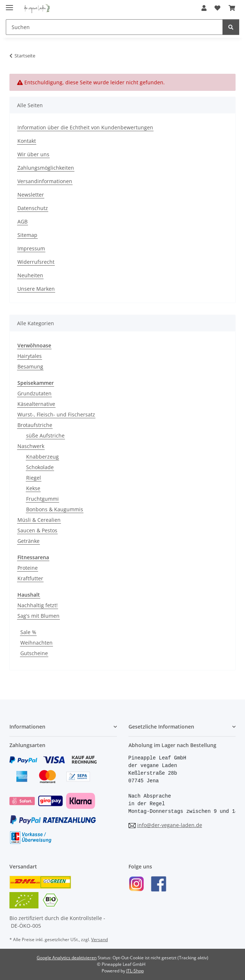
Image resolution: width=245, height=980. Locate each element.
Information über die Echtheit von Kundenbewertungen (85, 127)
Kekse (33, 488)
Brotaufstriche (35, 425)
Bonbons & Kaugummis (55, 509)
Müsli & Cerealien (39, 520)
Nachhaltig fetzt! (38, 605)
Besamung (30, 366)
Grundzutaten (34, 393)
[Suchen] (114, 27)
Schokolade (40, 467)
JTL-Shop (135, 971)
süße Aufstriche (45, 435)
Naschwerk (31, 446)
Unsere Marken (36, 289)
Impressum (31, 248)
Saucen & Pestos (37, 530)
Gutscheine (34, 653)
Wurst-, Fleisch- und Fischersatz (56, 414)
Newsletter (31, 195)
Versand (99, 939)
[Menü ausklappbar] (9, 5)
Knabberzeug (42, 457)
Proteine (28, 568)
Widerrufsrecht (36, 262)
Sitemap (27, 235)
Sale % (28, 632)
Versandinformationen (45, 181)
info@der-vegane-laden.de (170, 825)
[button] (204, 8)
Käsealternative (36, 404)
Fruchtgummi (42, 499)
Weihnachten (36, 643)
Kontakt (27, 141)
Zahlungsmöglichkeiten (46, 168)
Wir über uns (33, 154)
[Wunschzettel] (217, 8)
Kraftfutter (30, 578)
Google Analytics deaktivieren (67, 958)
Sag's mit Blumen (38, 616)
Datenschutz (33, 208)
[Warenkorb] (232, 8)
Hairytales (30, 356)
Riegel (34, 478)
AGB (23, 221)
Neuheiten (30, 275)
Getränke (28, 541)
